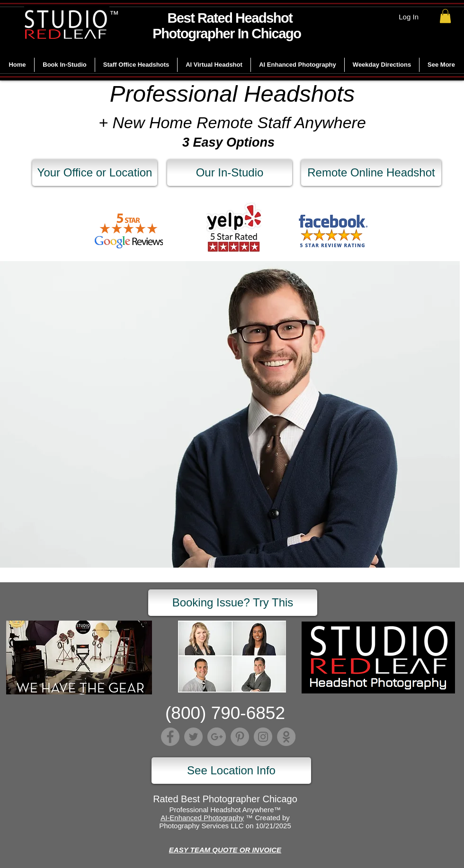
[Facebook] (170, 737)
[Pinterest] (240, 737)
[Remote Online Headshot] (371, 173)
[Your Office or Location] (95, 173)
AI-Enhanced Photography (202, 818)
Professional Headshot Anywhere (222, 810)
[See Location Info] (231, 771)
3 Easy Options (228, 142)
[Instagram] (263, 737)
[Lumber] (286, 737)
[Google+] (217, 737)
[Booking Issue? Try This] (233, 603)
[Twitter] (193, 737)
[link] (445, 16)
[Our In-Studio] (230, 173)
